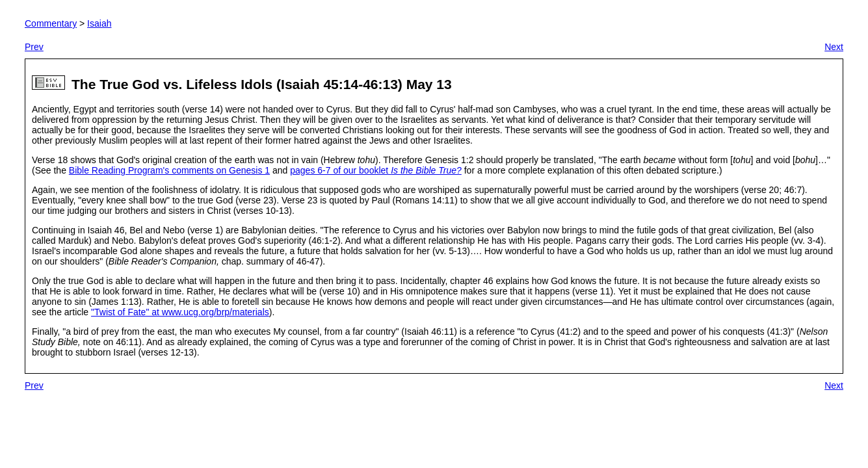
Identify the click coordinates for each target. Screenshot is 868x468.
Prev (34, 47)
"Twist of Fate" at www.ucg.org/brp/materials (180, 312)
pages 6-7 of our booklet (376, 170)
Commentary (51, 23)
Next (834, 47)
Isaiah (99, 23)
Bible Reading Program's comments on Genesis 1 (169, 170)
